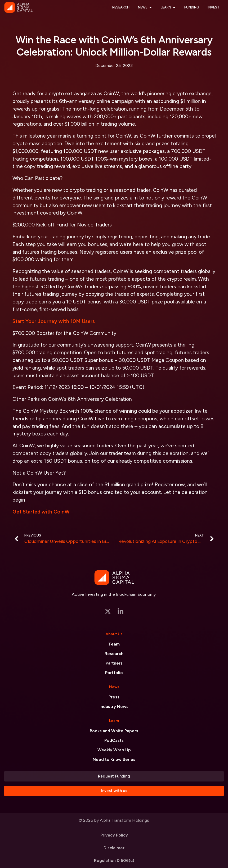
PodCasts (114, 740)
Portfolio (114, 673)
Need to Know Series (114, 759)
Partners (114, 663)
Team (114, 644)
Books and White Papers (114, 731)
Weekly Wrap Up (114, 750)
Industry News (114, 706)
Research (114, 654)
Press (114, 697)
